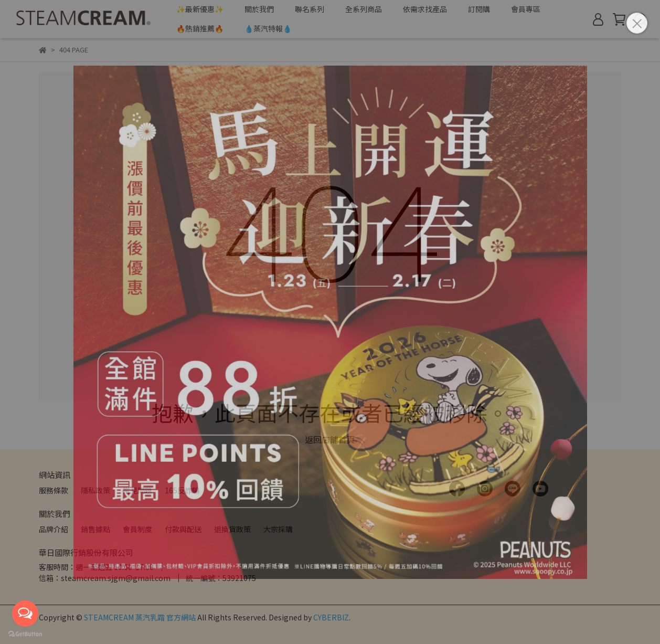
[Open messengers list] (25, 614)
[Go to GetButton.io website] (25, 634)
